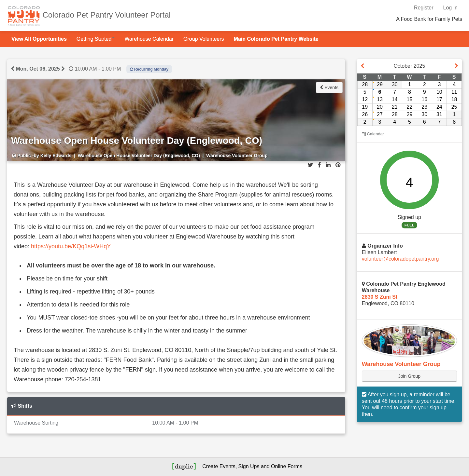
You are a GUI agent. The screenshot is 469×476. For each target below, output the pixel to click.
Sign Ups (249, 466)
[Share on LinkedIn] (328, 165)
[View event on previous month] (362, 66)
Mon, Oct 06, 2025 (38, 69)
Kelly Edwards (56, 156)
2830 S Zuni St (380, 297)
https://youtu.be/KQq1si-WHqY (71, 246)
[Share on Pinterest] (338, 165)
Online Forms (287, 466)
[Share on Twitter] (311, 165)
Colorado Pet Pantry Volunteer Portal (107, 15)
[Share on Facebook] (320, 165)
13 (380, 99)
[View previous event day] (13, 69)
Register (424, 8)
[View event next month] (456, 66)
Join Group (409, 376)
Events (329, 88)
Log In (450, 8)
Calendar (373, 134)
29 (380, 84)
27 (380, 114)
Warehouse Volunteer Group (401, 364)
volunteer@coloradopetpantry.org (400, 259)
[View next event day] (63, 69)
